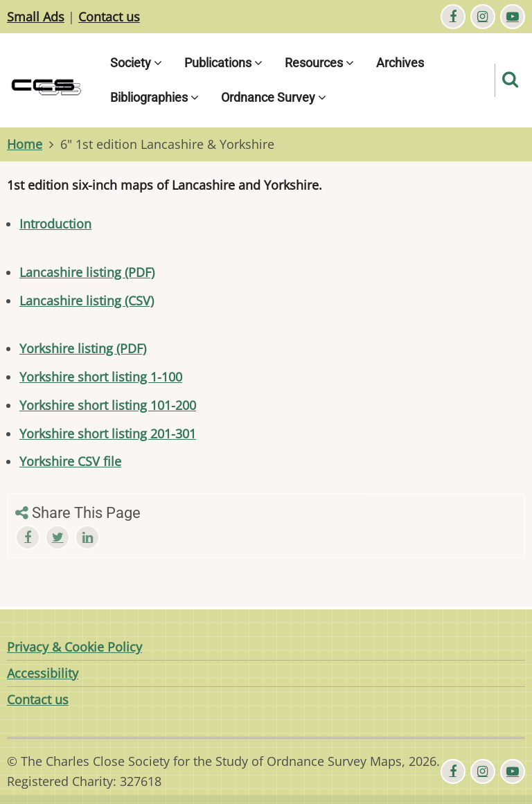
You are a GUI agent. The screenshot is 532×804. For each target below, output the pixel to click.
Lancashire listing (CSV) (87, 301)
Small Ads (36, 17)
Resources (319, 63)
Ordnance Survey (274, 97)
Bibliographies (154, 97)
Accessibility (43, 673)
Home (25, 144)
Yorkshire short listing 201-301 (108, 434)
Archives (400, 63)
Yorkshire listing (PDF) (83, 348)
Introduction (55, 224)
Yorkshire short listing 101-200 (108, 405)
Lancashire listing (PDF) (87, 272)
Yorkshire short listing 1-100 (101, 377)
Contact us (109, 17)
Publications (223, 63)
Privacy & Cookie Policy (74, 647)
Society (136, 63)
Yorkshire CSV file (70, 461)
